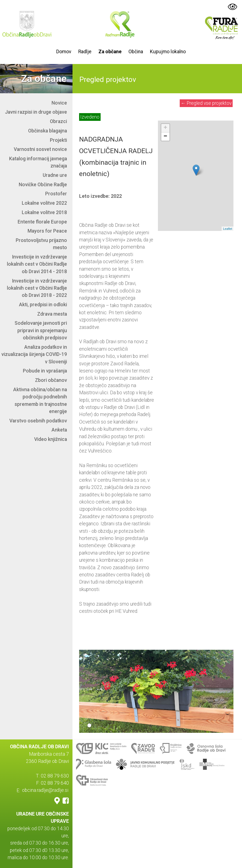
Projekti (58, 140)
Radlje (85, 52)
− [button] (166, 137)
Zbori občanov (51, 380)
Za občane (110, 52)
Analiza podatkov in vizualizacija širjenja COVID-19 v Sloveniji (34, 354)
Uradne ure (55, 175)
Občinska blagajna (48, 131)
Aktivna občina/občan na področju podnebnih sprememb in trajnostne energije (40, 400)
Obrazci (58, 121)
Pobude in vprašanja (45, 371)
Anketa (59, 430)
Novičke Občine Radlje (43, 185)
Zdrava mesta (52, 314)
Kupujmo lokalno (168, 52)
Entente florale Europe (42, 222)
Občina (136, 52)
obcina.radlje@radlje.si (45, 790)
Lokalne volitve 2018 (44, 212)
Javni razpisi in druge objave (36, 112)
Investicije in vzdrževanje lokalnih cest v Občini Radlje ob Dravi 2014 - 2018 (37, 264)
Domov (64, 52)
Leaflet (228, 229)
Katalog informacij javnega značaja (38, 162)
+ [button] (166, 128)
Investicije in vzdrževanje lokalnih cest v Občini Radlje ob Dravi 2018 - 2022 (37, 288)
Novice (59, 103)
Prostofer (56, 194)
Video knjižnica (51, 439)
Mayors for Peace (47, 231)
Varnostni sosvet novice (40, 149)
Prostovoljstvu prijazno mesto (41, 244)
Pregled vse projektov (206, 103)
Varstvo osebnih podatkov (38, 421)
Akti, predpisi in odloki (43, 305)
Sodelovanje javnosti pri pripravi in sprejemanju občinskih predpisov (41, 330)
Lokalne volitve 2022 (44, 203)
